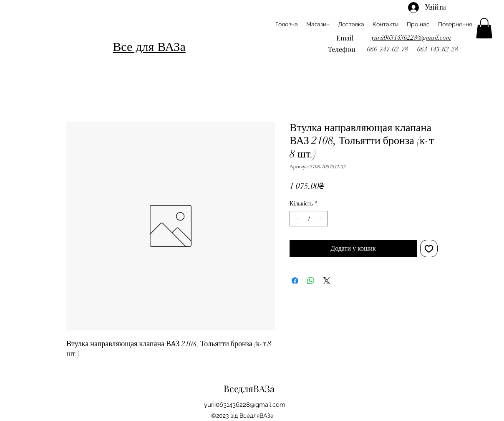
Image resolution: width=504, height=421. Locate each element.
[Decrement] (296, 219)
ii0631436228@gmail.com (249, 405)
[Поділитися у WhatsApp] (311, 281)
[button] (484, 28)
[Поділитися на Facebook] (295, 281)
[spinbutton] (309, 219)
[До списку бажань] (429, 249)
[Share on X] (327, 281)
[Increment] (321, 219)
